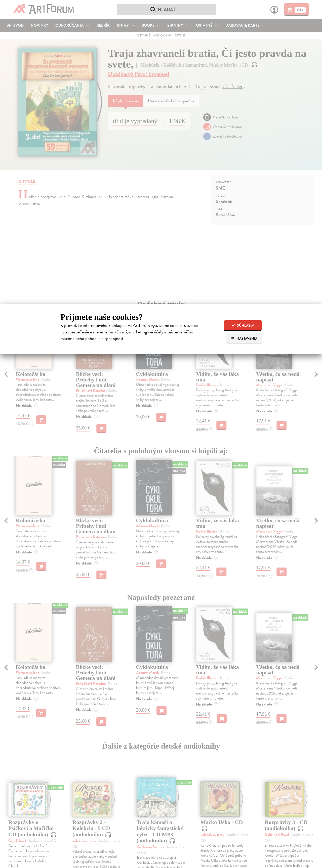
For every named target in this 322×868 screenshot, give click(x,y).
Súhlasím (243, 325)
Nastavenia (244, 339)
